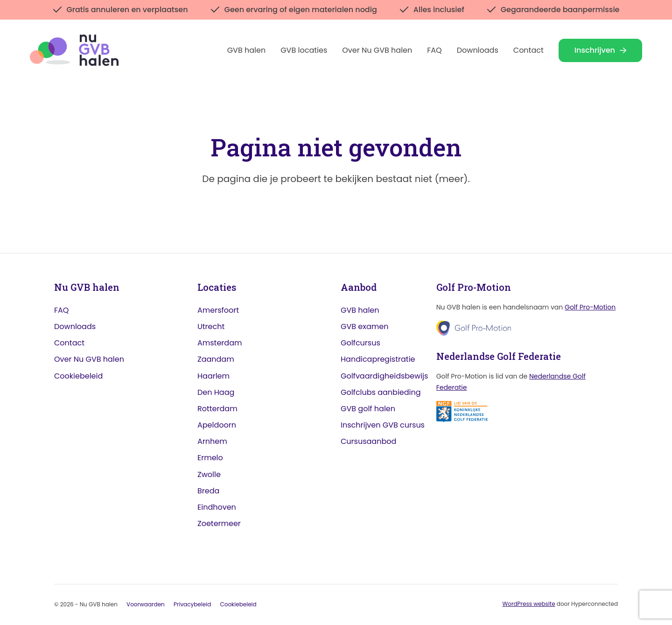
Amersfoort (218, 310)
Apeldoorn (217, 425)
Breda (208, 491)
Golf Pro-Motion (590, 307)
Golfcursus (360, 343)
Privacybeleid (192, 605)
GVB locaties (304, 50)
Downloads (478, 50)
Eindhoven (217, 508)
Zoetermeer (219, 524)
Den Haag (216, 392)
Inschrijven (600, 50)
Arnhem (212, 442)
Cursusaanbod (368, 442)
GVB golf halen (368, 409)
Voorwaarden (146, 605)
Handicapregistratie (378, 360)
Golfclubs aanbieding (381, 392)
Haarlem (213, 376)
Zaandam (216, 360)
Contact (528, 50)
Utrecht (211, 327)
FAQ (434, 50)
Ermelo (210, 458)
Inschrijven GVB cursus (383, 425)
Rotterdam (217, 409)
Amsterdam (220, 343)
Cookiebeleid (78, 376)
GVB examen (364, 327)
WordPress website (529, 604)
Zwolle (209, 474)
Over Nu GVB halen (377, 50)
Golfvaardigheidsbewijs (384, 376)
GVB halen (247, 50)
